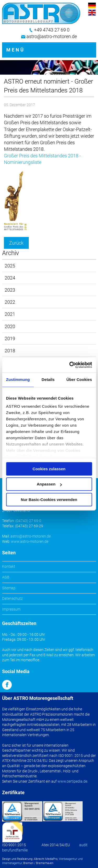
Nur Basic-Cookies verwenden (49, 500)
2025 (10, 266)
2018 (10, 351)
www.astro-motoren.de (30, 541)
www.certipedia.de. (73, 781)
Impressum (11, 609)
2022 (10, 302)
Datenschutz (12, 598)
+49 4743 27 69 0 (52, 30)
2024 (10, 278)
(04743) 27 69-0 (28, 521)
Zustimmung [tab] (18, 379)
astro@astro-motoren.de (52, 36)
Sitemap (9, 588)
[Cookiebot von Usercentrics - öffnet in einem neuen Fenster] (70, 365)
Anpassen (49, 484)
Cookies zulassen (49, 469)
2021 (10, 314)
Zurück (16, 243)
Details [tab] (48, 379)
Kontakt (9, 566)
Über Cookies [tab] (79, 379)
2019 (10, 339)
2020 (10, 326)
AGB (6, 577)
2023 (10, 290)
